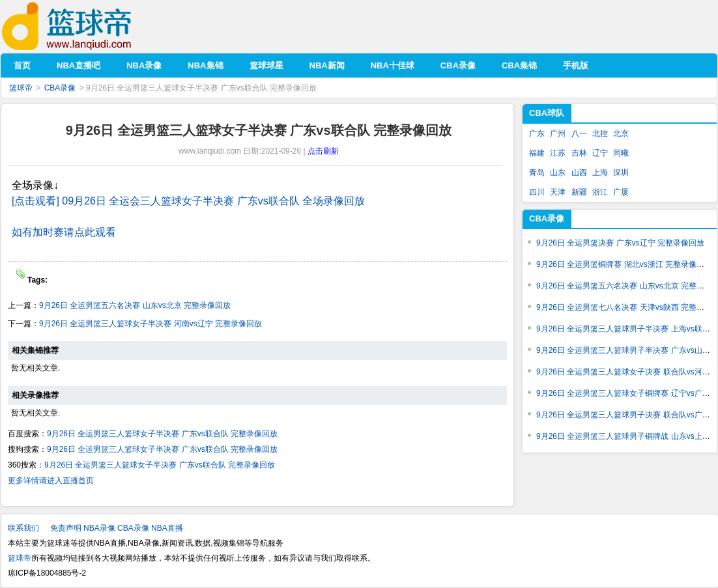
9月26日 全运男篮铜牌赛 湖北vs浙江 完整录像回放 (624, 264)
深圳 (621, 173)
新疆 (579, 192)
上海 (600, 173)
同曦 (621, 153)
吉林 (579, 153)
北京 (621, 133)
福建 (537, 153)
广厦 (621, 192)
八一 (579, 133)
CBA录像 (60, 88)
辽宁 (600, 153)
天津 (558, 192)
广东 (537, 133)
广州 (558, 133)
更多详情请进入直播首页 (51, 481)
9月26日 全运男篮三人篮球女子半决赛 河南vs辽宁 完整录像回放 (151, 324)
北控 (600, 133)
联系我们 (23, 528)
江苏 (558, 153)
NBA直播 (167, 528)
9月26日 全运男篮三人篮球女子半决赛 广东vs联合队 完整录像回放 (162, 434)
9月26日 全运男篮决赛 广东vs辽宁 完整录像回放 (620, 243)
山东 (558, 173)
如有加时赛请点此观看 (64, 232)
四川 (537, 192)
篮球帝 (86, 26)
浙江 (600, 192)
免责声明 (66, 528)
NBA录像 (99, 528)
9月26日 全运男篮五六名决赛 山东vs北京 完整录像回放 (135, 305)
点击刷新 (323, 151)
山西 (579, 173)
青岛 (537, 173)
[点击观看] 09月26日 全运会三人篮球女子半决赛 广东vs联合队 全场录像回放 (188, 201)
